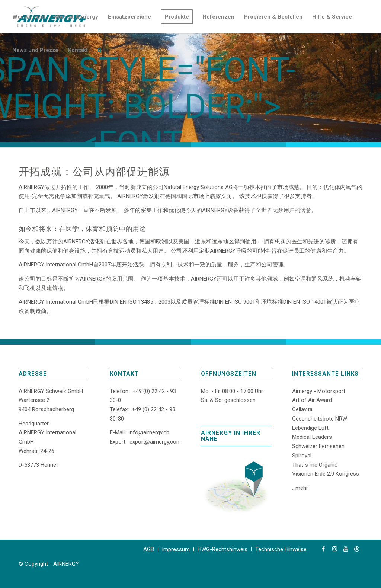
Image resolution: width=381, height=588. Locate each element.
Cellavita (302, 409)
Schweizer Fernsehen (318, 446)
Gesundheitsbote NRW (320, 419)
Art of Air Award (312, 400)
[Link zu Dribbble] (357, 549)
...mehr (300, 488)
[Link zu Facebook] (323, 549)
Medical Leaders (312, 437)
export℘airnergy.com (155, 442)
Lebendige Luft (310, 428)
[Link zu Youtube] (346, 549)
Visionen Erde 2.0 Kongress (326, 474)
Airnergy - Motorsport (319, 391)
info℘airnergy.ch (149, 432)
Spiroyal (302, 456)
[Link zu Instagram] (334, 549)
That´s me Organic (315, 465)
